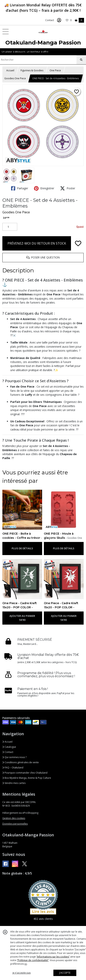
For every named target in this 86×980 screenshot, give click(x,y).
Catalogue (9, 747)
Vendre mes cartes (14, 783)
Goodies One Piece (15, 78)
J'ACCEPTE (65, 973)
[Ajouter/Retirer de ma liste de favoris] (78, 243)
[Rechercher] (81, 60)
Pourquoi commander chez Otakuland (25, 773)
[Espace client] (59, 20)
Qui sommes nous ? (14, 757)
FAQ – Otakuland (13, 768)
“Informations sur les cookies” (53, 957)
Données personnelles (15, 824)
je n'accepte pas (22, 973)
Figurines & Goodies (32, 70)
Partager (20, 188)
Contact (50, 20)
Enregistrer (44, 188)
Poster (68, 188)
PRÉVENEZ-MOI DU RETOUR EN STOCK (37, 243)
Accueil (10, 70)
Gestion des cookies (14, 818)
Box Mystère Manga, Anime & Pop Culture (27, 778)
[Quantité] (10, 227)
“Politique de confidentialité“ (33, 960)
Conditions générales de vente (21, 762)
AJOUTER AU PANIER (22, 618)
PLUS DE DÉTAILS (22, 548)
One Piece (55, 70)
